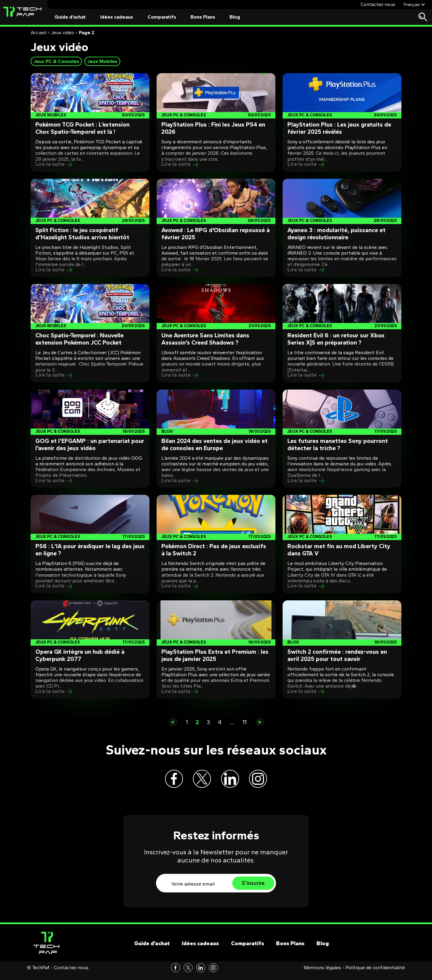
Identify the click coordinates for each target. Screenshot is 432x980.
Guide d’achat (70, 17)
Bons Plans (203, 17)
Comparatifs (162, 17)
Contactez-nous (378, 4)
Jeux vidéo (63, 33)
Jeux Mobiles (102, 61)
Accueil (38, 33)
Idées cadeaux (117, 17)
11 (244, 722)
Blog (235, 17)
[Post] (90, 122)
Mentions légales (322, 974)
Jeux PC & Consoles (56, 61)
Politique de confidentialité (375, 974)
